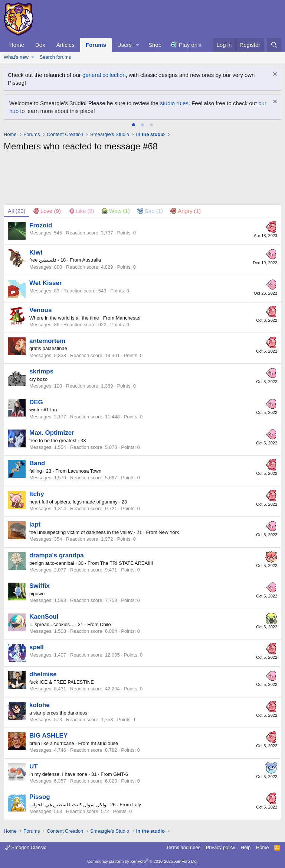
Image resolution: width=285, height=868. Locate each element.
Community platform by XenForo (142, 861)
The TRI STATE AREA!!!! (127, 563)
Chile (105, 624)
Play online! (193, 45)
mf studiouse (105, 743)
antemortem (47, 341)
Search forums (55, 57)
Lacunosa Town (85, 471)
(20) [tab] (17, 211)
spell (37, 647)
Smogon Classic (26, 847)
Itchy (37, 494)
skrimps (41, 371)
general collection (104, 75)
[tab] (134, 125)
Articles (65, 45)
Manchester (128, 318)
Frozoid (41, 225)
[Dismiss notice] (274, 75)
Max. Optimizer (52, 433)
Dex (40, 45)
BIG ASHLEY (48, 736)
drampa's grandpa (57, 555)
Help (246, 847)
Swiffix (40, 586)
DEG (36, 402)
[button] (138, 45)
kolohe (40, 705)
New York (169, 532)
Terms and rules (183, 847)
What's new (16, 57)
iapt (35, 524)
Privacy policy (221, 847)
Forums (96, 45)
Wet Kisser (46, 283)
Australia (91, 260)
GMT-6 (121, 774)
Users (125, 45)
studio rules (174, 103)
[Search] (274, 45)
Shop (155, 45)
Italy (137, 805)
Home (17, 45)
